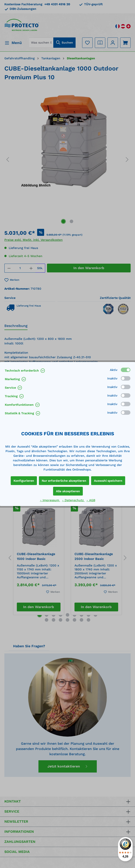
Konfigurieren (24, 481)
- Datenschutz (73, 500)
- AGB (91, 500)
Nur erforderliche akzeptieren (64, 481)
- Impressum (50, 500)
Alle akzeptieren (68, 491)
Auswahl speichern (108, 481)
